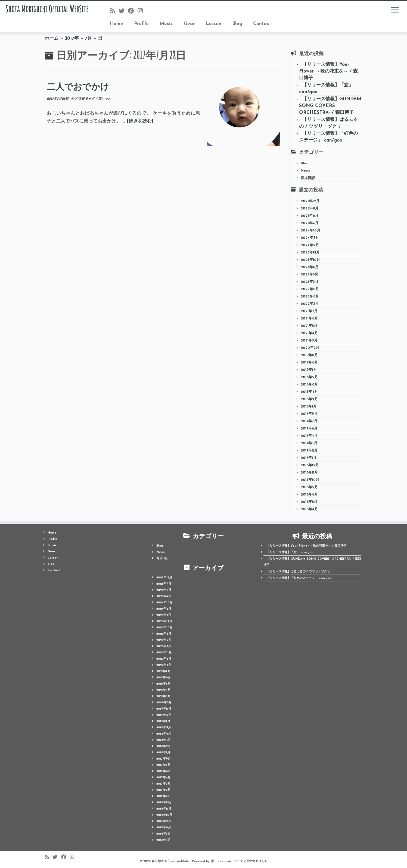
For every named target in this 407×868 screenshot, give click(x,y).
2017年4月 (309, 436)
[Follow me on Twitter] (123, 12)
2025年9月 (310, 209)
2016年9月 (309, 487)
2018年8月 (309, 385)
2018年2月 (309, 399)
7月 (88, 38)
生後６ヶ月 (87, 99)
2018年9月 (309, 377)
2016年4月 (309, 509)
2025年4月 (310, 223)
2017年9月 (309, 414)
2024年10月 (310, 231)
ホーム (52, 38)
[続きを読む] (140, 121)
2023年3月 (310, 282)
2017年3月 (309, 443)
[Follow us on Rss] (114, 12)
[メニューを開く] (395, 10)
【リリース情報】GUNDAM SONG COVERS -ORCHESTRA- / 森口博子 (330, 106)
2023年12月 (310, 253)
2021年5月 (309, 326)
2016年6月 (309, 495)
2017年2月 (309, 451)
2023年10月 (310, 260)
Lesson (214, 24)
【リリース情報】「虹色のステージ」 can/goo (299, 578)
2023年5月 (309, 275)
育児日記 (308, 178)
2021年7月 (309, 311)
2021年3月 (309, 341)
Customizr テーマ (230, 861)
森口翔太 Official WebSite (170, 861)
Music (166, 24)
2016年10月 (310, 480)
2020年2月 (310, 348)
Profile (141, 24)
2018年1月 (309, 407)
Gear (189, 24)
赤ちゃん (105, 99)
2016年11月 (309, 473)
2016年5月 (309, 502)
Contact (262, 24)
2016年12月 (310, 465)
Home (116, 24)
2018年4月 (309, 392)
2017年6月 (309, 429)
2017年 (72, 38)
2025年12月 (310, 201)
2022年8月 (310, 297)
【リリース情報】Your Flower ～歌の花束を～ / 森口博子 (328, 71)
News (305, 171)
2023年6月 (310, 267)
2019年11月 (309, 355)
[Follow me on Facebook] (133, 12)
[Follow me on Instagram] (142, 12)
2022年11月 (310, 289)
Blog (237, 24)
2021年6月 (309, 319)
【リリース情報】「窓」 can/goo (290, 552)
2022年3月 (310, 304)
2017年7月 (309, 421)
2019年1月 (309, 370)
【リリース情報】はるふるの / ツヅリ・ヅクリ (298, 572)
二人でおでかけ (78, 87)
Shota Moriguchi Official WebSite (47, 17)
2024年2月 (310, 245)
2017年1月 (309, 458)
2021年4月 (309, 333)
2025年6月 (310, 216)
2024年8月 (310, 238)
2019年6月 (309, 363)
